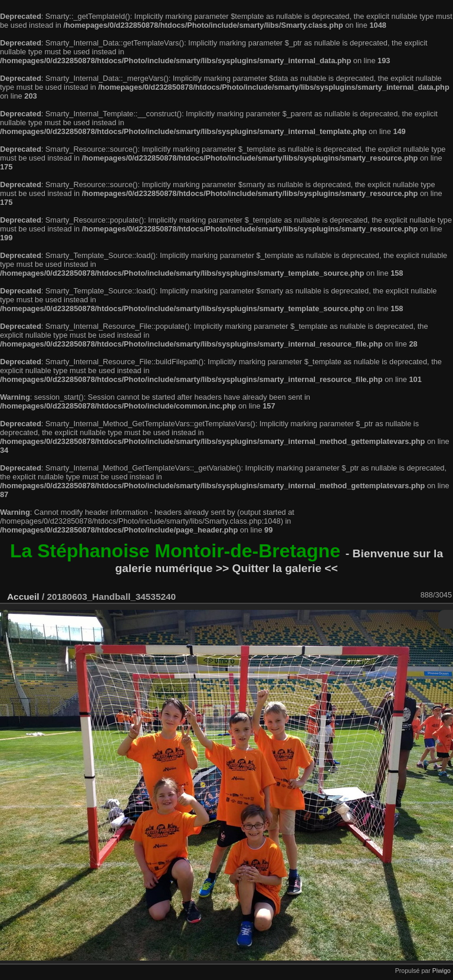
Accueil (23, 597)
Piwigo (441, 971)
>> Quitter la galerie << (277, 568)
